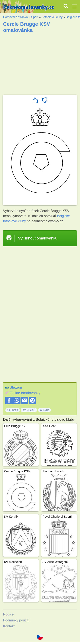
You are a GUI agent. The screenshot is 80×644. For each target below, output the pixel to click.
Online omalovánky (25, 393)
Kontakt (9, 626)
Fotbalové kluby (52, 17)
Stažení (16, 387)
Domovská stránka (15, 17)
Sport (35, 17)
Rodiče (8, 614)
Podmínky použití (16, 620)
